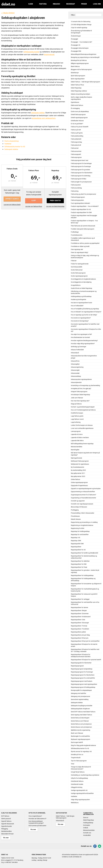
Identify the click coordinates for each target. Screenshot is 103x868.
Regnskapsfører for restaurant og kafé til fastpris (84, 595)
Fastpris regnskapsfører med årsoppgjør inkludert (84, 217)
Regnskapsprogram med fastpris (82, 681)
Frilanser (74, 261)
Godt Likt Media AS (75, 856)
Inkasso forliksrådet (77, 350)
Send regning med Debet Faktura (81, 715)
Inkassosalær (75, 373)
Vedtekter (8, 144)
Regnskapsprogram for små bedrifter (83, 678)
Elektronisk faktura (77, 105)
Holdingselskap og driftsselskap (81, 296)
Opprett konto (12, 199)
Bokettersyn (75, 73)
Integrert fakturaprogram (79, 392)
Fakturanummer (76, 151)
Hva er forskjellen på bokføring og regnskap (85, 309)
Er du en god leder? (77, 124)
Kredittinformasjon (77, 413)
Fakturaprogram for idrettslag (81, 176)
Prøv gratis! (55, 199)
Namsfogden (75, 450)
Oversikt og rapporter (78, 501)
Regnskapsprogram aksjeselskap (82, 669)
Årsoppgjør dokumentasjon (80, 48)
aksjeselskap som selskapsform (44, 118)
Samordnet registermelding (80, 699)
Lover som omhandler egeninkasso (82, 428)
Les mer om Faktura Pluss (34, 205)
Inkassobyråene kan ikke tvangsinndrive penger (84, 357)
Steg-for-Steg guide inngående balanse (83, 745)
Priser (84, 4)
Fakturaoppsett (76, 154)
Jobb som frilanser (77, 398)
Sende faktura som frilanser (80, 721)
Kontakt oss (87, 833)
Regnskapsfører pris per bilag (80, 635)
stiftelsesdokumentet (31, 52)
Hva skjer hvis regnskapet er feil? (81, 334)
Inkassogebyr (75, 364)
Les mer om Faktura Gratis (12, 205)
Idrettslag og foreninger (79, 347)
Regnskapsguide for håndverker (81, 663)
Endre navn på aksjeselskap (80, 112)
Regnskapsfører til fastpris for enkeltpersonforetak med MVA (81, 656)
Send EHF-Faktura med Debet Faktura (83, 712)
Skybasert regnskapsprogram (80, 739)
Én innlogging (75, 108)
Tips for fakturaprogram (79, 761)
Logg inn (97, 4)
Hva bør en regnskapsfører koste (81, 303)
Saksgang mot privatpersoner (80, 696)
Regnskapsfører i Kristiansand (81, 617)
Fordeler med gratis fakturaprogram (83, 229)
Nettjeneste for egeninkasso (80, 464)
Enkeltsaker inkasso (77, 121)
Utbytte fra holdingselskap (79, 778)
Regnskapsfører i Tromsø (79, 626)
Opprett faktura (6, 821)
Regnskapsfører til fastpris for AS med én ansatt (84, 645)
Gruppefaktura (76, 285)
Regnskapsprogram (77, 666)
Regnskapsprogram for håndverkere (83, 675)
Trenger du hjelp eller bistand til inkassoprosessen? (81, 768)
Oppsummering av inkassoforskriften (83, 492)
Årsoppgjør (74, 39)
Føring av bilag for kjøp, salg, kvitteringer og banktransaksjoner (85, 257)
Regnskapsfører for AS (78, 550)
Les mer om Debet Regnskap (55, 205)
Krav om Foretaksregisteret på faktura (83, 410)
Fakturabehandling (77, 136)
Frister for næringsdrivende (80, 264)
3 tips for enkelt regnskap (79, 28)
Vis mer (5, 837)
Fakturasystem (76, 185)
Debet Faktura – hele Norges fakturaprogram (85, 82)
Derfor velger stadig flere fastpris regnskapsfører (81, 98)
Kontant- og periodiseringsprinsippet (83, 407)
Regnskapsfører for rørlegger (80, 599)
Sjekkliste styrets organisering (80, 730)
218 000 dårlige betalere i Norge (81, 25)
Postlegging (75, 510)
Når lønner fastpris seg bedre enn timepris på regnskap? (85, 454)
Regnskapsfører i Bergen (79, 611)
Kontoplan (87, 825)
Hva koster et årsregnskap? (80, 321)
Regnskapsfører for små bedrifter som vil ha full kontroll (85, 603)
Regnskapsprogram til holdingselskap (83, 687)
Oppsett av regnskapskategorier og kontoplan (86, 489)
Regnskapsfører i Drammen (80, 614)
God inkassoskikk (77, 267)
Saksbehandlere (6, 831)
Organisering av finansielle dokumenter (83, 498)
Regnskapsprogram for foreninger (82, 672)
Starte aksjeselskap (12, 141)
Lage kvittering (76, 422)
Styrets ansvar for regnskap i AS (81, 752)
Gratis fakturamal (77, 270)
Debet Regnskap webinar (79, 91)
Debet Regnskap (76, 88)
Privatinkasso (75, 516)
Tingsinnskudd (76, 758)
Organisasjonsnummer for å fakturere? (83, 495)
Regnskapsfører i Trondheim (80, 629)
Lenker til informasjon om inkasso (82, 425)
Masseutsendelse (77, 447)
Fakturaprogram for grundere (80, 170)
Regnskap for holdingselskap (80, 531)
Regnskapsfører (76, 547)
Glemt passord (6, 819)
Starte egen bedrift (77, 742)
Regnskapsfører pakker (78, 632)
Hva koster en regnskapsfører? (81, 318)
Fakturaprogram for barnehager (81, 163)
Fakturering (75, 191)
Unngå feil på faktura (78, 772)
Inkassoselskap (76, 376)
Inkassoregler (75, 370)
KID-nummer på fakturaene (37, 826)
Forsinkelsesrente (77, 235)
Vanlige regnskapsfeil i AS (79, 790)
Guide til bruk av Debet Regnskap (81, 288)
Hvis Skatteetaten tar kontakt (80, 337)
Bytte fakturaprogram (78, 76)
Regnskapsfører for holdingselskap (82, 576)
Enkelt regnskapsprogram (79, 118)
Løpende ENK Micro (77, 441)
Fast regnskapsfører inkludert (80, 203)
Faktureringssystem (77, 200)
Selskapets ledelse (11, 149)
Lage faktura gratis (77, 416)
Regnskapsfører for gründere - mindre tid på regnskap (85, 571)
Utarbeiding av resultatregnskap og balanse (85, 775)
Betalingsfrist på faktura (79, 60)
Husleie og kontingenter (79, 300)
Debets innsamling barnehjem (80, 94)
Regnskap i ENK (76, 541)
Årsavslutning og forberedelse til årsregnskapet (81, 32)
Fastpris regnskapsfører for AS (81, 209)
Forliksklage (75, 232)
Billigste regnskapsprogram (80, 63)
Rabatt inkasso (76, 519)
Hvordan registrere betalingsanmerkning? (84, 341)
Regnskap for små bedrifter (80, 535)
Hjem (31, 4)
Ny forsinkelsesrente (77, 467)
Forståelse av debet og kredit (80, 246)
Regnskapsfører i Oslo (78, 620)
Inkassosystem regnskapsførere (81, 379)
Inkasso (56, 4)
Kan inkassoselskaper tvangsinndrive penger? (36, 822)
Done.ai (86, 818)
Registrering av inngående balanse (82, 525)
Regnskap (71, 4)
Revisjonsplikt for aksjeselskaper (81, 690)
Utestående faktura (77, 781)
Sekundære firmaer (7, 834)
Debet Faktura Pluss (77, 85)
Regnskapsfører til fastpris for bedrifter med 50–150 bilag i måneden (85, 650)
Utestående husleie (77, 784)
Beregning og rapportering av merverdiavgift (85, 57)
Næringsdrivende (76, 458)
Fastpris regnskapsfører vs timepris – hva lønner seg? (84, 222)
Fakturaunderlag (76, 188)
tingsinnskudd (49, 55)
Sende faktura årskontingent (80, 718)
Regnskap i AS (75, 538)
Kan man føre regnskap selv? (80, 401)
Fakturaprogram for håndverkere (82, 173)
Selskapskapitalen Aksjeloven (80, 709)
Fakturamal (75, 148)
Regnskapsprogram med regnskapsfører (84, 684)
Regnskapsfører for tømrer (80, 608)
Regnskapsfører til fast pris (80, 638)
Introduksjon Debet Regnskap (80, 395)
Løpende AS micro (77, 434)
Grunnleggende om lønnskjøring (81, 282)
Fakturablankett (76, 139)
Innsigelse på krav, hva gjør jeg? (81, 389)
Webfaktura (75, 803)
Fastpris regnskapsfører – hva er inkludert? (85, 206)
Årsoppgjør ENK (76, 51)
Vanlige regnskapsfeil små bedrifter (82, 793)
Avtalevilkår (87, 835)
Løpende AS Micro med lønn (80, 438)
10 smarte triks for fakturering (81, 22)
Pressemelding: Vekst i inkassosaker (83, 513)
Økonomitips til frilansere (79, 507)
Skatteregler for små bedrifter (80, 736)
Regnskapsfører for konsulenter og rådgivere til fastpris (86, 585)
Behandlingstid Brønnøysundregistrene (84, 54)
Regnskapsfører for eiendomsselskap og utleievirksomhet (84, 557)
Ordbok (86, 828)
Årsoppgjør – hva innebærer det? (81, 42)
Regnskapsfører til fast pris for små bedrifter (85, 641)
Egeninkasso (75, 102)
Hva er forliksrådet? (77, 306)
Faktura (43, 4)
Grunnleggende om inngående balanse (83, 279)
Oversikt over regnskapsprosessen (82, 504)
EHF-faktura (5, 816)
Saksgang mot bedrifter (79, 693)
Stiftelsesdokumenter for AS (15, 147)
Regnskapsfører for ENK (79, 564)
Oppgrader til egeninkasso (79, 486)
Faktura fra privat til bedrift (80, 127)
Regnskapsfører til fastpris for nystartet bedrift (86, 660)
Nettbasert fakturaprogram (80, 461)
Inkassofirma (75, 361)
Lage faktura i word (77, 419)
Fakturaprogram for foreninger (81, 167)
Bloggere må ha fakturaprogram (81, 70)
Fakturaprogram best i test (80, 160)
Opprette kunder (7, 826)
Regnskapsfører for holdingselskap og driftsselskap (83, 580)
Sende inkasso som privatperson (81, 727)
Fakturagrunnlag (76, 142)
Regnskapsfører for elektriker (80, 561)
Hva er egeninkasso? (35, 816)
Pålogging (5, 829)
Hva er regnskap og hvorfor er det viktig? (84, 315)
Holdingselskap (88, 823)
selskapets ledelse (38, 113)
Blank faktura (75, 66)
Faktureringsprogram (78, 197)
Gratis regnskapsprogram (79, 276)
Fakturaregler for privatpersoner (81, 182)
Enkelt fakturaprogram (78, 115)
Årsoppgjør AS (76, 45)
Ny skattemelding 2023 (78, 470)
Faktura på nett (76, 130)
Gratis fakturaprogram (78, 273)
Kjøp (34, 199)
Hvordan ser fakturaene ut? (37, 819)
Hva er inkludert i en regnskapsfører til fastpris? (86, 312)
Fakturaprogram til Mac (79, 179)
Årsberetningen (76, 36)
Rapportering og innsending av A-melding (84, 522)
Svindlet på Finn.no (77, 755)
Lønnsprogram (76, 431)
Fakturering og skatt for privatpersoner (83, 194)
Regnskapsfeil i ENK (77, 544)
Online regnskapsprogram (79, 482)
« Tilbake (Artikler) (8, 13)
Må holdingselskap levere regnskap (82, 444)
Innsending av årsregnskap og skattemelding (85, 386)
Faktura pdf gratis (77, 133)
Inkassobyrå (75, 353)
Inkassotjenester (76, 382)
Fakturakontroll (76, 145)
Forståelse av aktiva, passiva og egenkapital (85, 243)
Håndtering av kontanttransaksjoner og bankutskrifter (84, 292)
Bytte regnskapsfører (78, 79)
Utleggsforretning (77, 787)
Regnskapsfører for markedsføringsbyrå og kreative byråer (85, 590)
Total (72, 764)
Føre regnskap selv (77, 249)
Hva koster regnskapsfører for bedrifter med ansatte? (85, 325)
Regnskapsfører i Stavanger (80, 623)
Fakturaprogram (76, 157)
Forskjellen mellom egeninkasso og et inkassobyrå (83, 239)
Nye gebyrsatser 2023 (78, 476)
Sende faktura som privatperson (81, 724)
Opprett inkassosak (8, 824)
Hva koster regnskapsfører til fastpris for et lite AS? (86, 330)
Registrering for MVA (78, 528)
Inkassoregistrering (77, 367)
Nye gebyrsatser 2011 (78, 473)
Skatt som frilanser (77, 733)
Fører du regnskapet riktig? (80, 253)
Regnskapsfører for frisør (79, 567)
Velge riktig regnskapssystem (80, 800)
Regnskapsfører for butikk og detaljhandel (84, 553)
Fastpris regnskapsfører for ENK (81, 213)
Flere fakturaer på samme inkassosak (83, 226)
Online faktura (75, 479)
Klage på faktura (76, 404)
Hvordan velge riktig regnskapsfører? (83, 344)
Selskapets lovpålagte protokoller (82, 706)
